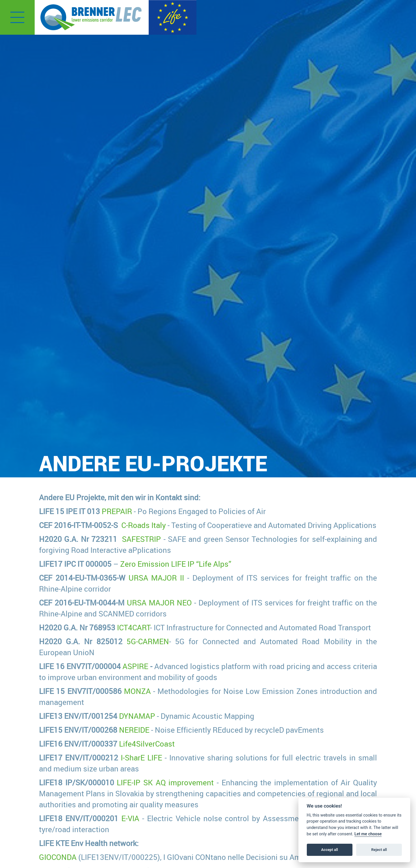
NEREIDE (134, 730)
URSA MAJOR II (156, 578)
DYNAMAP (137, 716)
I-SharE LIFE (141, 758)
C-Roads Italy (144, 525)
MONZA (137, 691)
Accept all (330, 850)
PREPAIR (117, 511)
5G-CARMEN (148, 641)
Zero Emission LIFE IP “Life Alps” (176, 564)
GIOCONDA (58, 857)
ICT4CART (133, 627)
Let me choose (368, 834)
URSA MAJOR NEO (159, 603)
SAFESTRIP (141, 539)
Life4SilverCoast (147, 744)
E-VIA (130, 818)
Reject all (379, 850)
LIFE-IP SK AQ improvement (165, 782)
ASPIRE (135, 666)
